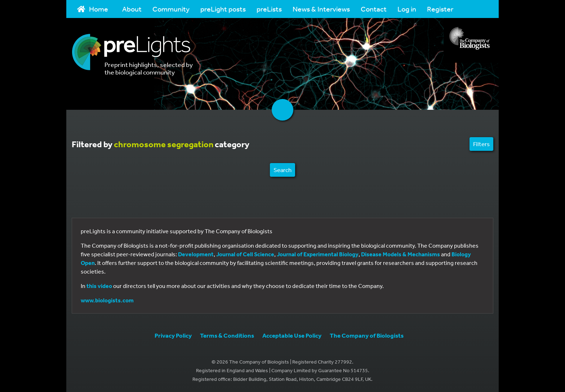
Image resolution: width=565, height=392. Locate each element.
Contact (374, 9)
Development (196, 254)
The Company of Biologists (367, 335)
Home (93, 9)
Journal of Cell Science (245, 254)
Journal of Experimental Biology (318, 254)
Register (440, 9)
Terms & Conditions (227, 335)
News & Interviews (321, 9)
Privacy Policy (173, 335)
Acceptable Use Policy (292, 335)
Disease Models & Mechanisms (401, 254)
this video (99, 286)
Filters (481, 144)
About (132, 9)
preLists (269, 9)
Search (282, 170)
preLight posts (223, 9)
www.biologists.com (107, 300)
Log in (407, 9)
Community (171, 9)
